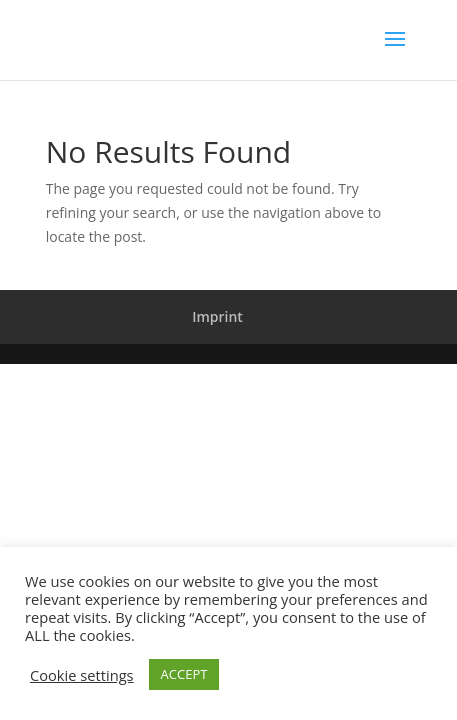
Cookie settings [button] (82, 675)
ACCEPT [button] (184, 674)
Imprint (217, 316)
